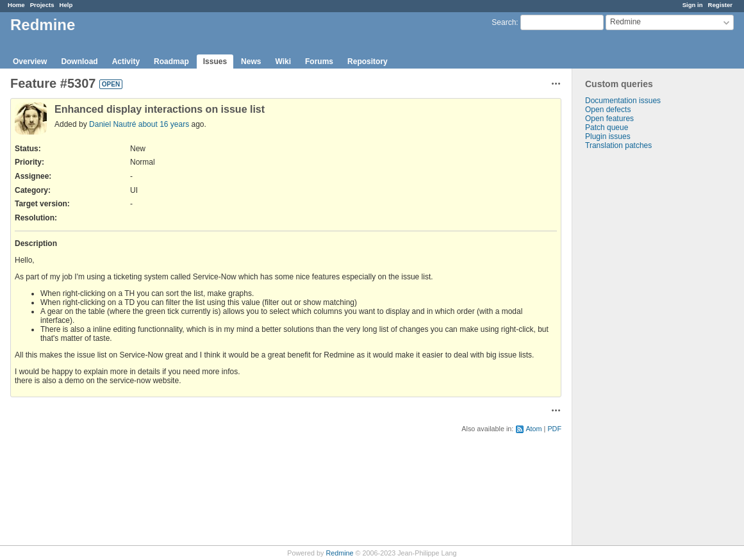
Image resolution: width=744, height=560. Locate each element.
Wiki (283, 62)
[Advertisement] (636, 351)
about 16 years (164, 124)
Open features (609, 119)
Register (720, 5)
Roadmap (171, 62)
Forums (319, 62)
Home (16, 5)
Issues (215, 62)
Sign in (693, 5)
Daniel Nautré (112, 124)
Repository (368, 62)
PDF (554, 429)
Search (504, 22)
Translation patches (618, 145)
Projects (42, 5)
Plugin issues (608, 136)
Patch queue (607, 128)
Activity (126, 62)
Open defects (608, 110)
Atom (533, 429)
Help (66, 5)
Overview (30, 62)
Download (79, 62)
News (251, 62)
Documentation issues (623, 101)
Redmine (339, 553)
